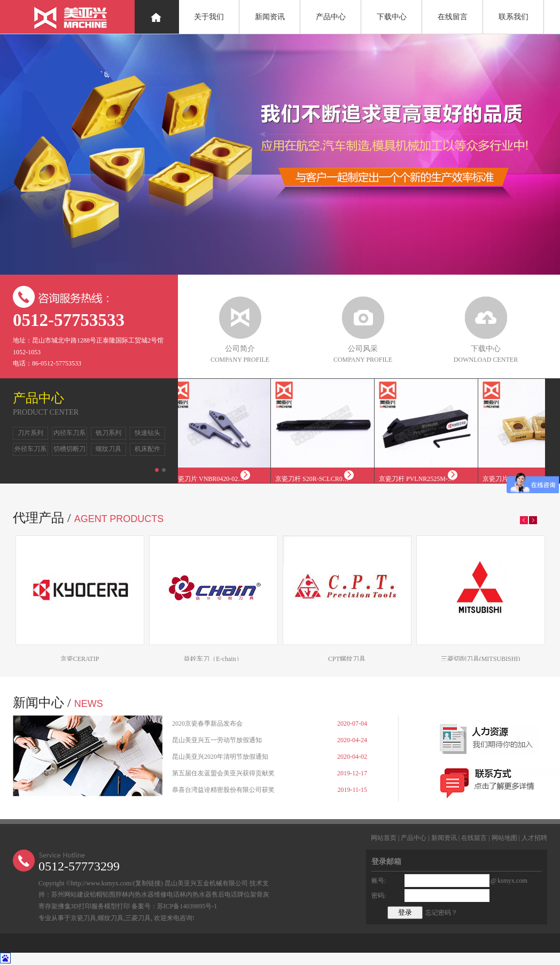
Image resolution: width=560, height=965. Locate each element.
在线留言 (453, 17)
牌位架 (247, 894)
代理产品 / (88, 518)
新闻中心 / (58, 703)
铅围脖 (112, 894)
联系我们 (514, 17)
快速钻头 (147, 433)
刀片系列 (30, 433)
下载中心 (392, 17)
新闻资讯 (270, 17)
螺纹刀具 (108, 449)
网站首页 (384, 838)
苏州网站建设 (71, 894)
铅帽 (96, 894)
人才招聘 (534, 838)
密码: (379, 896)
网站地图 (504, 838)
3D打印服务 (87, 906)
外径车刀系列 (30, 450)
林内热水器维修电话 (151, 894)
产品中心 (331, 17)
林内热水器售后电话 (208, 894)
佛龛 (64, 906)
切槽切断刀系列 (69, 450)
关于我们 (209, 17)
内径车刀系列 (69, 434)
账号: (379, 881)
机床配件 (147, 449)
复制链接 (148, 883)
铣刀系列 (108, 433)
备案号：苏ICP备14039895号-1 (174, 906)
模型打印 (117, 906)
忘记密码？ (441, 913)
